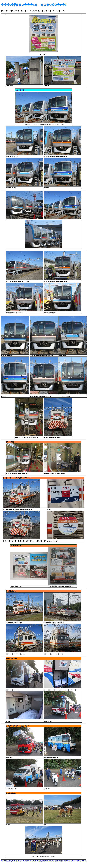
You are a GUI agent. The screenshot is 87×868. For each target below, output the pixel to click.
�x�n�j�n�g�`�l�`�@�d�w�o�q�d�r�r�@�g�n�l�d (25, 861)
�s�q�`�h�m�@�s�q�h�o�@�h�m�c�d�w (67, 861)
